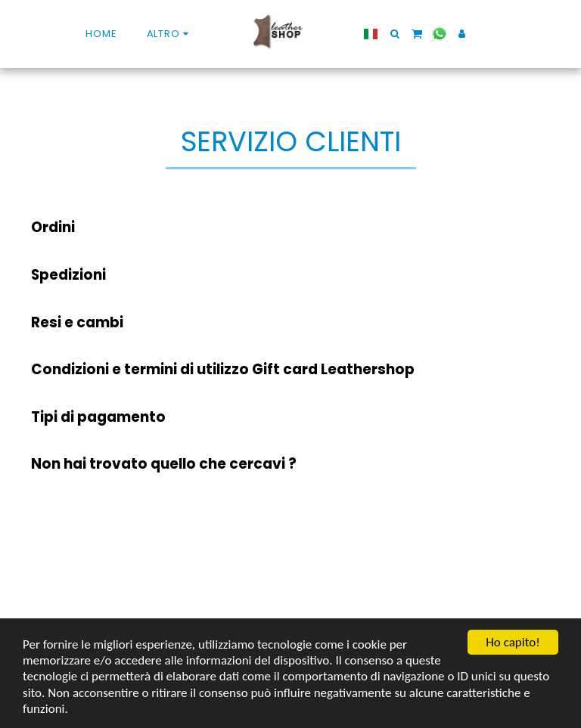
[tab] (290, 228)
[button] (395, 34)
